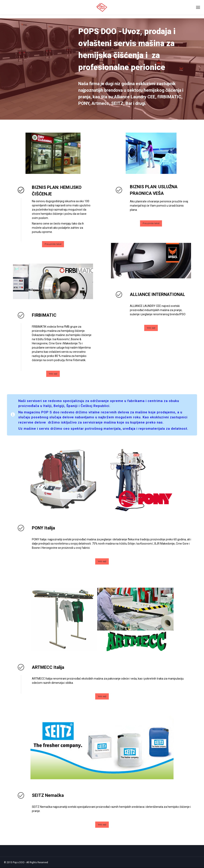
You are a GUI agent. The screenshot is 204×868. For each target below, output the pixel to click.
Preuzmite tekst (53, 244)
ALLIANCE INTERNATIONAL (157, 294)
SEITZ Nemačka (48, 795)
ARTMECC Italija (48, 667)
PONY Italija (43, 528)
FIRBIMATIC (44, 315)
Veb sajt (53, 374)
